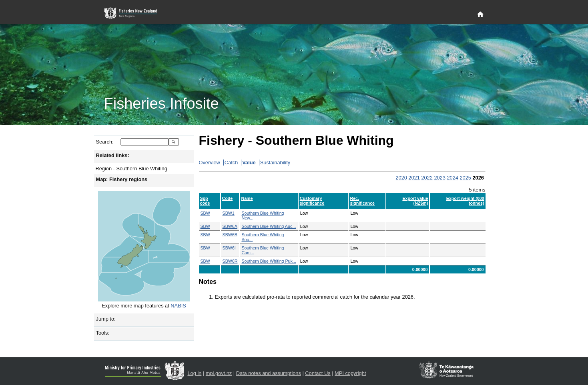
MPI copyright (350, 373)
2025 (465, 178)
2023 (439, 178)
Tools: (103, 333)
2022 (427, 178)
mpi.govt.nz (219, 373)
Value (249, 163)
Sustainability (275, 163)
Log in (195, 373)
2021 (414, 178)
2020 (401, 178)
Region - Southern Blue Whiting (131, 169)
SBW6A (230, 226)
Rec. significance (362, 201)
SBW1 (229, 213)
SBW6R (230, 261)
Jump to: (106, 319)
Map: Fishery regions (122, 179)
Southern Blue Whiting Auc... (269, 226)
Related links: (113, 155)
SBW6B (230, 235)
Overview (210, 163)
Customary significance (312, 201)
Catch (231, 163)
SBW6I (229, 248)
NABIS (178, 306)
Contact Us (318, 373)
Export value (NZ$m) (415, 201)
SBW (205, 213)
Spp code (205, 201)
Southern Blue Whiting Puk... (269, 261)
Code (228, 198)
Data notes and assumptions (269, 373)
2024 (452, 178)
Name (247, 198)
